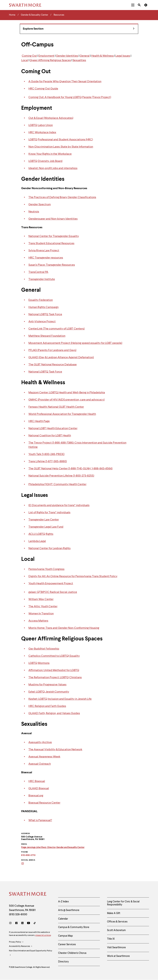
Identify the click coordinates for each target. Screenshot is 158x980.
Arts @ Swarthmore (69, 910)
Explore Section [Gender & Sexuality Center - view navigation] (79, 29)
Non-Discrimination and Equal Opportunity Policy (31, 954)
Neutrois (34, 212)
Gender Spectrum (40, 205)
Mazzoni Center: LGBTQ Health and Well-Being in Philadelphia (67, 393)
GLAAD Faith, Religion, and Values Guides (54, 713)
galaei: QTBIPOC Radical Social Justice (53, 592)
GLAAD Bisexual (39, 789)
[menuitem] (133, 5)
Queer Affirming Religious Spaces (50, 60)
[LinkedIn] (22, 923)
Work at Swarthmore (118, 956)
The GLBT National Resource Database (53, 365)
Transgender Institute (42, 279)
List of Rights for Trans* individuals (49, 513)
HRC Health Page (39, 421)
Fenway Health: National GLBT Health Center (56, 407)
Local (25, 60)
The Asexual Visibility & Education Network (55, 750)
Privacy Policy (16, 942)
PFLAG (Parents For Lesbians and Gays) (52, 350)
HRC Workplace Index (42, 132)
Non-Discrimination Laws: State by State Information (61, 147)
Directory (63, 962)
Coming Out (29, 56)
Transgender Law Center (44, 520)
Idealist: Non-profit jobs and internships (53, 168)
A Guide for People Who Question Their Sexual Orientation (65, 82)
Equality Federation (41, 300)
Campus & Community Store (74, 927)
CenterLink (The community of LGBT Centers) (57, 329)
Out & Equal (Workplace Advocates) (51, 118)
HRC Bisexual (37, 781)
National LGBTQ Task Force (45, 314)
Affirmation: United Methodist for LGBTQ (54, 670)
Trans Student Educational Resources (51, 243)
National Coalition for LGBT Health (50, 436)
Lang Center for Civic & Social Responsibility (123, 903)
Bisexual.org (36, 796)
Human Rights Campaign (43, 307)
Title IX (111, 939)
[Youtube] (29, 923)
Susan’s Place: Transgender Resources (52, 265)
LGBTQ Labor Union (41, 125)
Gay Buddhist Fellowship (44, 649)
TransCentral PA (38, 272)
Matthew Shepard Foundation (47, 336)
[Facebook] (16, 923)
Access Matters (38, 621)
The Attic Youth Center (43, 607)
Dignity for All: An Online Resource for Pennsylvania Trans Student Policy (73, 576)
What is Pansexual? (40, 820)
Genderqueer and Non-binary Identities (53, 219)
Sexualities (79, 60)
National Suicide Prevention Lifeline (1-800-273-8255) (61, 476)
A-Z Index (63, 902)
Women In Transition (41, 614)
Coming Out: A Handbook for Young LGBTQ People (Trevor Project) (70, 97)
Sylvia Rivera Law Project (44, 251)
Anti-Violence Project (42, 322)
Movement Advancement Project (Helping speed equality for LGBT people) (75, 343)
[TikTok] (35, 923)
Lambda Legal (37, 541)
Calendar (63, 919)
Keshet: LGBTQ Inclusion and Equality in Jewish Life (60, 699)
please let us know (43, 935)
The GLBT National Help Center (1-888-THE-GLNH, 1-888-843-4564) (70, 469)
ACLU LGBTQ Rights (41, 534)
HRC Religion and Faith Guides (47, 706)
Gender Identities (67, 56)
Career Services (67, 945)
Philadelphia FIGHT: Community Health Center (57, 484)
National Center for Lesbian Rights (49, 548)
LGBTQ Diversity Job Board (45, 161)
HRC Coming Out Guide (43, 89)
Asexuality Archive (40, 742)
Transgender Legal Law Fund (46, 527)
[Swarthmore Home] (28, 894)
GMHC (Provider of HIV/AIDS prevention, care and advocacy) (66, 400)
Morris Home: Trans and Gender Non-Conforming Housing (64, 628)
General (85, 56)
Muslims (34, 685)
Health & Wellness (102, 56)
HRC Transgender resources (46, 258)
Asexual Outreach (40, 764)
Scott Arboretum (116, 930)
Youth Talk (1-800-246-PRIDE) (46, 454)
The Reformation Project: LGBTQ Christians (55, 678)
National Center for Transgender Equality (54, 236)
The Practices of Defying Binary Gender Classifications (62, 197)
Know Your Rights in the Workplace (50, 154)
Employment (46, 56)
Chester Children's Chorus (72, 953)
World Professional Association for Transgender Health (62, 414)
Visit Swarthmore (116, 948)
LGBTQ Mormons (39, 663)
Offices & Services (117, 922)
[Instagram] (25, 864)
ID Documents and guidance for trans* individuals (59, 505)
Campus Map (66, 936)
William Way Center (41, 599)
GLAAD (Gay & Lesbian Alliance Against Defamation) (61, 358)
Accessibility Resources (21, 946)
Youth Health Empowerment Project (51, 584)
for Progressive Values (53, 685)
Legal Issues (123, 56)
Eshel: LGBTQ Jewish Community (49, 692)
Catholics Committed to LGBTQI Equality (54, 656)
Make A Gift (114, 913)
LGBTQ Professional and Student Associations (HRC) (61, 140)
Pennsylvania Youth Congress (46, 569)
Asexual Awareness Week (44, 757)
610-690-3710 (28, 855)
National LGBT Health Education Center (53, 429)
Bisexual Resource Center (44, 803)
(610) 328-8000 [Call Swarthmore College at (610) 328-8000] (18, 915)
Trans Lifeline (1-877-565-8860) (48, 461)
